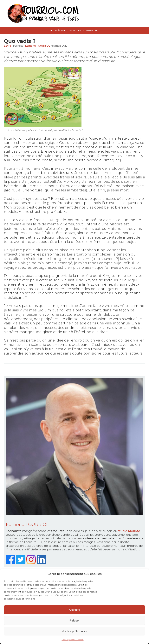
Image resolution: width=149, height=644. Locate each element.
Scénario (60, 31)
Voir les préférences (75, 631)
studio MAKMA (129, 531)
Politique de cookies (73, 639)
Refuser (75, 620)
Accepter (74, 610)
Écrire (7, 46)
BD (52, 31)
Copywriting (91, 31)
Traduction (74, 31)
